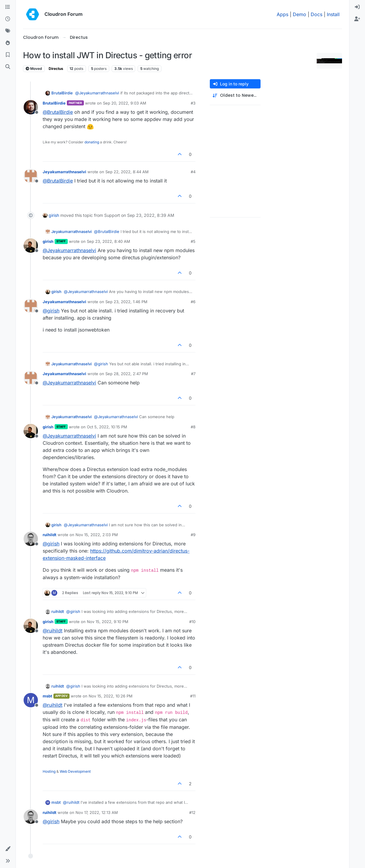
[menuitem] (357, 7)
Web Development (75, 771)
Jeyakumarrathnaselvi (64, 172)
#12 (192, 812)
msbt (47, 696)
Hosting (49, 771)
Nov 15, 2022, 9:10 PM (108, 622)
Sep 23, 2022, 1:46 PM (126, 302)
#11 (193, 696)
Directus (56, 69)
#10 (192, 622)
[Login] (357, 7)
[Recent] (8, 19)
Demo (299, 14)
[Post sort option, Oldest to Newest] (235, 95)
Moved (34, 69)
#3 (193, 103)
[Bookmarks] (8, 55)
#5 (193, 241)
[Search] (8, 67)
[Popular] (8, 43)
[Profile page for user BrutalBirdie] (31, 107)
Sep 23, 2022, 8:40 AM (108, 241)
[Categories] (8, 7)
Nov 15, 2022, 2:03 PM (97, 535)
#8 (193, 427)
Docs (317, 14)
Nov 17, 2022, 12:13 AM (97, 812)
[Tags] (8, 31)
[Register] (357, 19)
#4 (193, 172)
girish (54, 215)
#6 (193, 302)
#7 (193, 374)
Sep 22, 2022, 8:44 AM (127, 172)
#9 (193, 535)
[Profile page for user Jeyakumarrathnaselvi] (31, 176)
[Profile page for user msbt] (31, 700)
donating (92, 142)
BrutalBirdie (62, 93)
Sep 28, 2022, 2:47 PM (127, 374)
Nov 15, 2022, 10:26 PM (111, 696)
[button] (8, 849)
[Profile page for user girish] (31, 246)
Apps (282, 14)
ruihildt (50, 535)
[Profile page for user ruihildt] (31, 539)
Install (333, 14)
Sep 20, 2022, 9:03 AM (125, 103)
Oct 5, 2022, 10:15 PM (107, 427)
